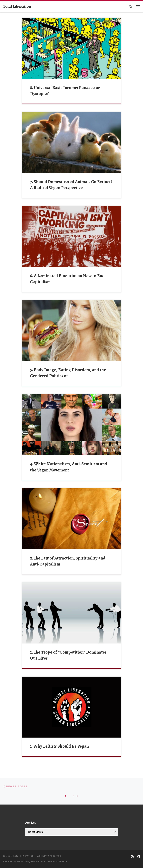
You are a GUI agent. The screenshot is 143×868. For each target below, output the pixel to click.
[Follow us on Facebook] (139, 857)
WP (19, 862)
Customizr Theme (56, 862)
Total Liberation (23, 856)
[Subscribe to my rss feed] (133, 857)
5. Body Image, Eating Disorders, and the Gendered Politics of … (68, 373)
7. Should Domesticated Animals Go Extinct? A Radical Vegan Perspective (71, 185)
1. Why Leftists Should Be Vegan (59, 746)
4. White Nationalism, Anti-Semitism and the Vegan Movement (69, 467)
